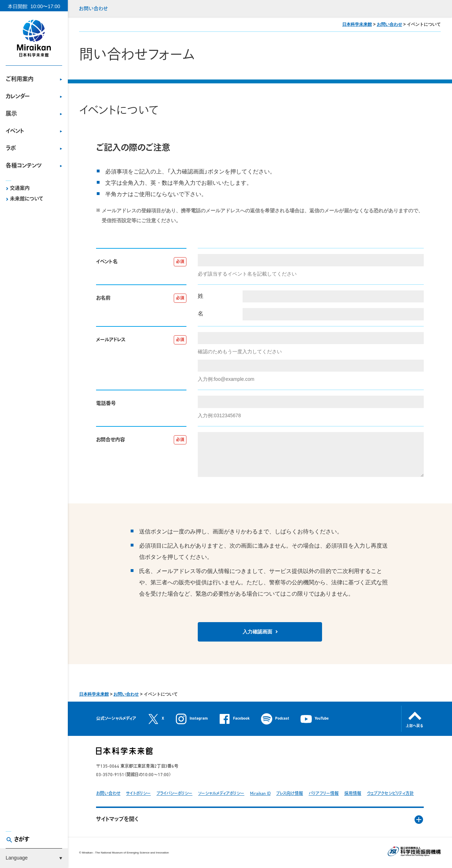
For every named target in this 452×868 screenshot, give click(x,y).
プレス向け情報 (290, 794)
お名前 (103, 298)
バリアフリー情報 (324, 794)
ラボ (11, 149)
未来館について (26, 199)
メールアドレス (111, 340)
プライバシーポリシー (174, 794)
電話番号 (106, 404)
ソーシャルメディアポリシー (221, 794)
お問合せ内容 (111, 440)
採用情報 (353, 794)
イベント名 (107, 262)
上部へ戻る (415, 726)
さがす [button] (22, 840)
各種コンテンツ (24, 166)
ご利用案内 (20, 79)
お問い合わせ (93, 9)
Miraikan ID (260, 794)
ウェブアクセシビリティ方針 (390, 794)
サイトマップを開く (117, 820)
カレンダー (18, 97)
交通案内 (20, 188)
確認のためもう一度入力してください (240, 352)
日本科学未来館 (357, 24)
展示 (11, 114)
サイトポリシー (138, 794)
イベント (15, 131)
